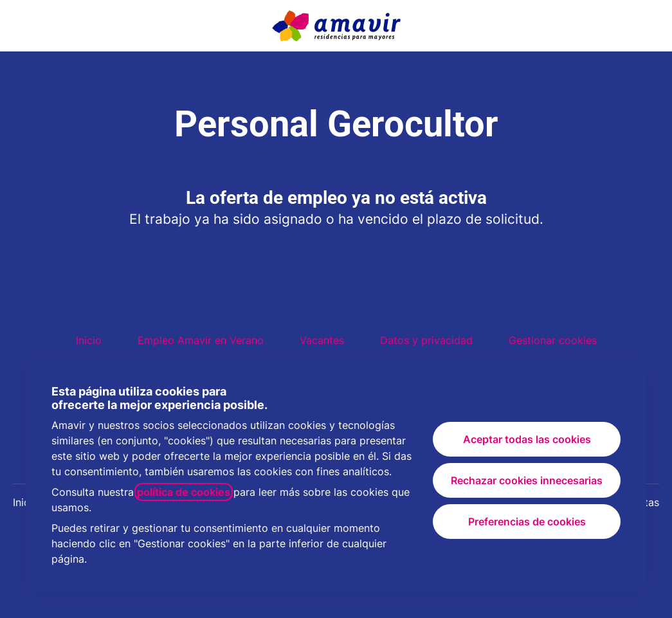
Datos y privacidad (426, 340)
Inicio (89, 340)
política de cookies (184, 492)
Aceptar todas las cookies (527, 439)
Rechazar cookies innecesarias (527, 480)
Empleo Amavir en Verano (201, 340)
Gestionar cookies (553, 340)
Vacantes (322, 340)
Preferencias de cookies (527, 522)
